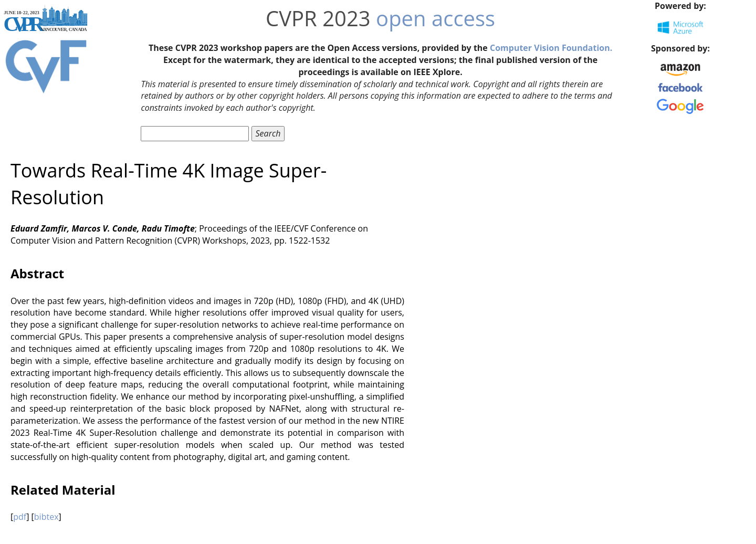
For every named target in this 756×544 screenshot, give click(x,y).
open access (435, 18)
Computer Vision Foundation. (551, 48)
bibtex (46, 517)
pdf (20, 517)
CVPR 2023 (318, 18)
